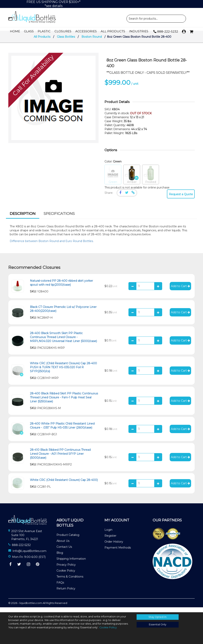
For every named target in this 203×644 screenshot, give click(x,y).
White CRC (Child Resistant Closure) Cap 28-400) (64, 485)
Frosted (151, 180)
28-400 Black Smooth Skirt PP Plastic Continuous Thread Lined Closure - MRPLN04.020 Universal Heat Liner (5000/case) (63, 342)
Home (15, 31)
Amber (132, 180)
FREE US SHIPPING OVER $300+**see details (54, 4)
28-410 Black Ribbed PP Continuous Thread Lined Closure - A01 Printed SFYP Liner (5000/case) (60, 459)
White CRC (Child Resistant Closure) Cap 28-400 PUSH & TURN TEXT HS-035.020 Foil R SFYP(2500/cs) (63, 372)
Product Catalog (68, 540)
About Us (63, 546)
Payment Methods (118, 553)
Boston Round (92, 42)
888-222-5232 (166, 32)
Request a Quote (181, 199)
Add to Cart (180, 291)
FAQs (60, 587)
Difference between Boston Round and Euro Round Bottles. (52, 246)
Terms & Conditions (70, 582)
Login (108, 535)
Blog (60, 558)
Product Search (156, 19)
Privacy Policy (66, 570)
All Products (113, 31)
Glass (29, 31)
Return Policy (66, 593)
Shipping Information (71, 564)
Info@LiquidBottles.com (29, 556)
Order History (114, 547)
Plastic (44, 31)
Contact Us (64, 552)
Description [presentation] (23, 219)
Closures (63, 31)
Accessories (86, 31)
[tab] (23, 219)
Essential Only (158, 624)
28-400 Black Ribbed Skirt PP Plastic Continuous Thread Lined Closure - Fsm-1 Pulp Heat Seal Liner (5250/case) (64, 402)
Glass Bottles (66, 42)
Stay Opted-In (158, 617)
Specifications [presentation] (59, 219)
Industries (139, 31)
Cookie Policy (66, 576)
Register (110, 541)
